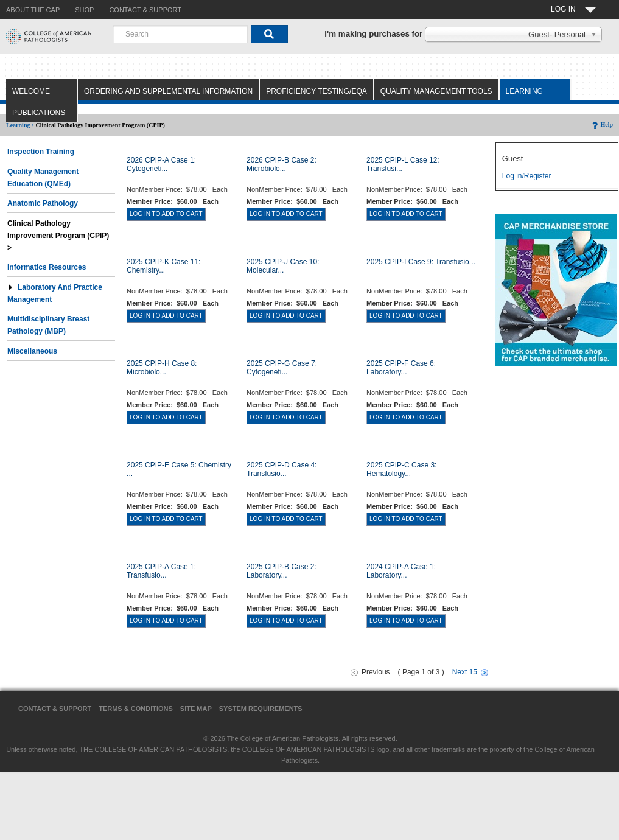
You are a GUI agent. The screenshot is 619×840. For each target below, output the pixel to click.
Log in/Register (527, 176)
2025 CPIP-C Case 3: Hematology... (401, 469)
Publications (39, 113)
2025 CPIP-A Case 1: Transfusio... (161, 571)
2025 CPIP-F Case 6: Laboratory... (401, 368)
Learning (524, 91)
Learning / (20, 125)
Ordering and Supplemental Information (168, 91)
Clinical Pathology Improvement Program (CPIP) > (59, 236)
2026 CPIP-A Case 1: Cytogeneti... (161, 164)
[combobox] (180, 34)
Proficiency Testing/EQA (316, 91)
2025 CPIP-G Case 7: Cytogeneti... (282, 368)
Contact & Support (55, 709)
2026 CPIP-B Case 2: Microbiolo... (282, 164)
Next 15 (465, 672)
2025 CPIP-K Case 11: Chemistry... (163, 266)
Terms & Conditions (136, 709)
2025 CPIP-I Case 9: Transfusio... (421, 262)
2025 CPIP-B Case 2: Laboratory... (282, 571)
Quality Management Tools (436, 91)
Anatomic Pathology (43, 203)
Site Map (196, 709)
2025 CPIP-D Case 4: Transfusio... (282, 469)
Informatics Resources (47, 267)
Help (602, 124)
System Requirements (261, 709)
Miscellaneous (32, 351)
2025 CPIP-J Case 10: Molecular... (283, 266)
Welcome (31, 91)
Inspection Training (41, 152)
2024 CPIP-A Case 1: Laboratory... (401, 571)
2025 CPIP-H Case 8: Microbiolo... (162, 368)
